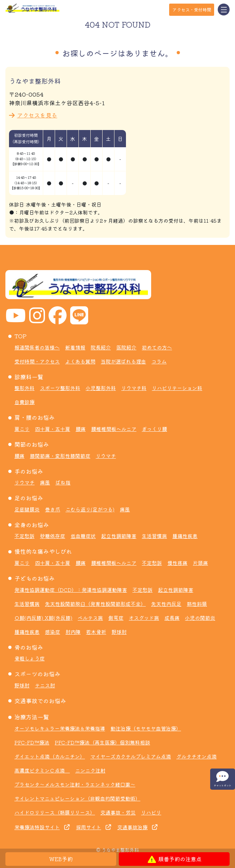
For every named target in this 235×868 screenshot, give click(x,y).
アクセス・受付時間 (192, 10)
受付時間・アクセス (37, 361)
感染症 (53, 632)
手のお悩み (29, 471)
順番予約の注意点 (174, 859)
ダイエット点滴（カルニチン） (50, 756)
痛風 (45, 482)
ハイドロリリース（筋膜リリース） (55, 812)
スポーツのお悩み (37, 674)
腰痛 (81, 429)
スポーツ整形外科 (60, 388)
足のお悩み (29, 498)
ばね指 (63, 482)
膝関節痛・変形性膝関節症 (60, 456)
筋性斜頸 (197, 604)
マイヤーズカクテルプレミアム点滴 (131, 756)
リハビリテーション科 (177, 388)
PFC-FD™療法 (32, 742)
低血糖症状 (83, 536)
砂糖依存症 (53, 536)
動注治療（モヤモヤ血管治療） (146, 728)
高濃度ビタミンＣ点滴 (42, 770)
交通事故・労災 (118, 812)
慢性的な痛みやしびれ (43, 551)
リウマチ (106, 456)
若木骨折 (96, 632)
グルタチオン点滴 (196, 756)
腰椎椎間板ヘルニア (114, 429)
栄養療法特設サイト (37, 827)
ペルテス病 (90, 618)
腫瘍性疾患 (185, 536)
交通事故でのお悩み (40, 701)
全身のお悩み (32, 525)
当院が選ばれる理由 (123, 361)
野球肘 (119, 632)
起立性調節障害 (119, 536)
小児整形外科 (101, 388)
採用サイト (89, 827)
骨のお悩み (29, 647)
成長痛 (172, 618)
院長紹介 (101, 347)
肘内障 (73, 632)
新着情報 (75, 347)
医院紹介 (126, 347)
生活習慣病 (154, 536)
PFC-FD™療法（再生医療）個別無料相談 (102, 742)
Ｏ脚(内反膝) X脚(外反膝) (43, 618)
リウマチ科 (134, 388)
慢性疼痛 (177, 563)
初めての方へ (157, 347)
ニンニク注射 (90, 770)
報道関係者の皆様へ (37, 347)
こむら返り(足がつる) (90, 509)
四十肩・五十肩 (53, 429)
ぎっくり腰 (154, 429)
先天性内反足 (166, 604)
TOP (21, 336)
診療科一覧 (29, 377)
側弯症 (116, 618)
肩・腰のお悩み (35, 417)
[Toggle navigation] (224, 10)
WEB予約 (61, 859)
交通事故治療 (132, 827)
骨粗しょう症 (30, 658)
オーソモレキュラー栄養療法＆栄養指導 (60, 728)
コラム (159, 361)
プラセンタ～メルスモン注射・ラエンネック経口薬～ (75, 784)
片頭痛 (200, 563)
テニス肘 (45, 685)
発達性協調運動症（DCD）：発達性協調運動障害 (71, 590)
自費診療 (24, 402)
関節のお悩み (32, 444)
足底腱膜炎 (27, 509)
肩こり (22, 429)
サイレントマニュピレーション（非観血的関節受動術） (77, 798)
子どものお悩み (35, 578)
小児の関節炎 (200, 618)
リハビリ (151, 812)
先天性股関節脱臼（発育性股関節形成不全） (95, 604)
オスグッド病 (144, 618)
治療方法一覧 (32, 717)
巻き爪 (53, 509)
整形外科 (24, 388)
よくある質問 (80, 361)
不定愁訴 (24, 536)
